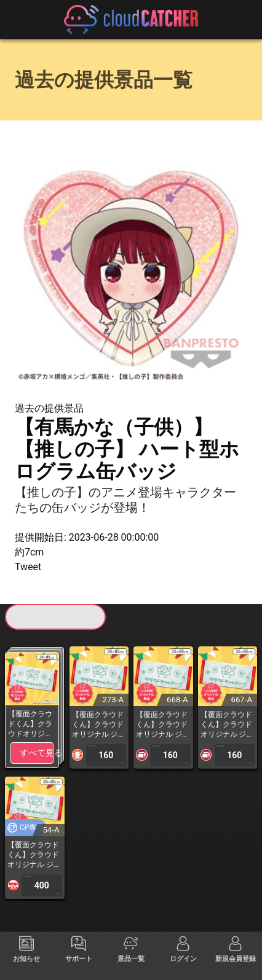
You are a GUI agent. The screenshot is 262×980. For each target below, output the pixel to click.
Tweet (28, 567)
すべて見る (37, 753)
